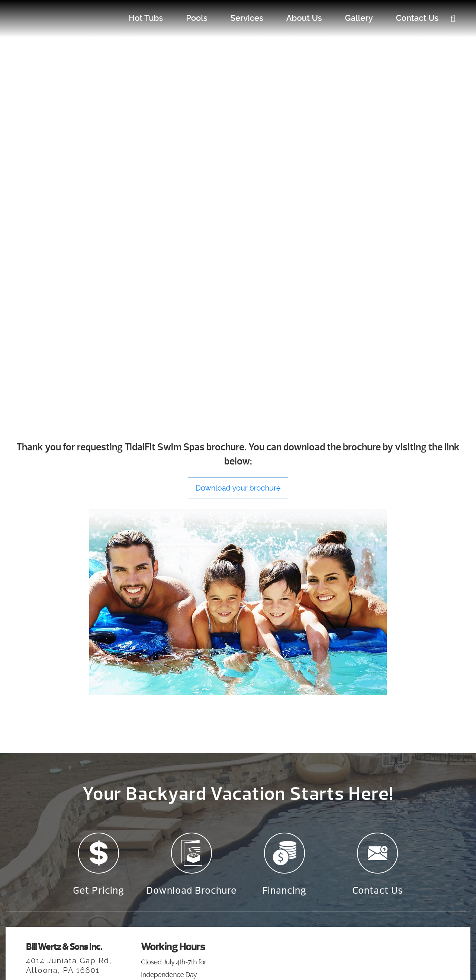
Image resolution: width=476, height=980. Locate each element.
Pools (197, 18)
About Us (304, 18)
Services (247, 18)
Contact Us (417, 18)
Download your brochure (238, 488)
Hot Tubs (146, 18)
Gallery (359, 18)
